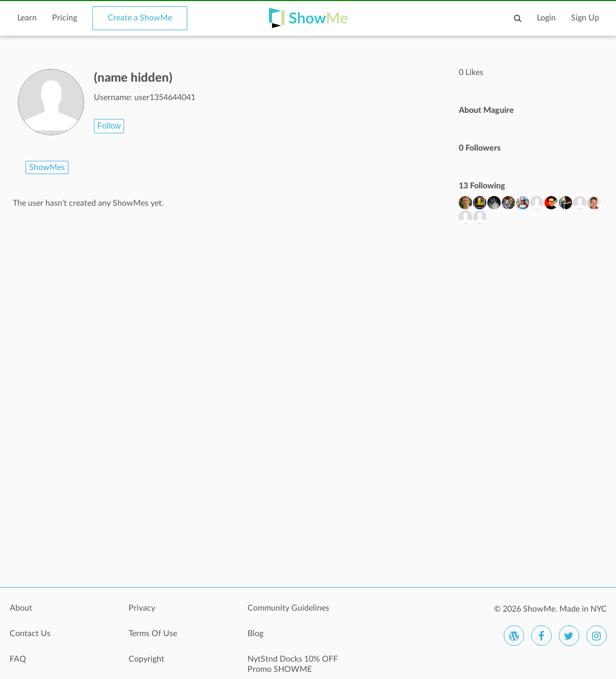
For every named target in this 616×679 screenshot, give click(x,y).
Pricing (65, 18)
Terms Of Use (153, 634)
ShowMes (47, 167)
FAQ (18, 659)
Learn (27, 18)
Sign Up (585, 18)
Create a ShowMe (140, 18)
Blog (255, 634)
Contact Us (30, 634)
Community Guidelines (288, 608)
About (21, 608)
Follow (109, 126)
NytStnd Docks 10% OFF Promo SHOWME (293, 664)
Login (546, 18)
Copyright (146, 659)
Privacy (142, 608)
